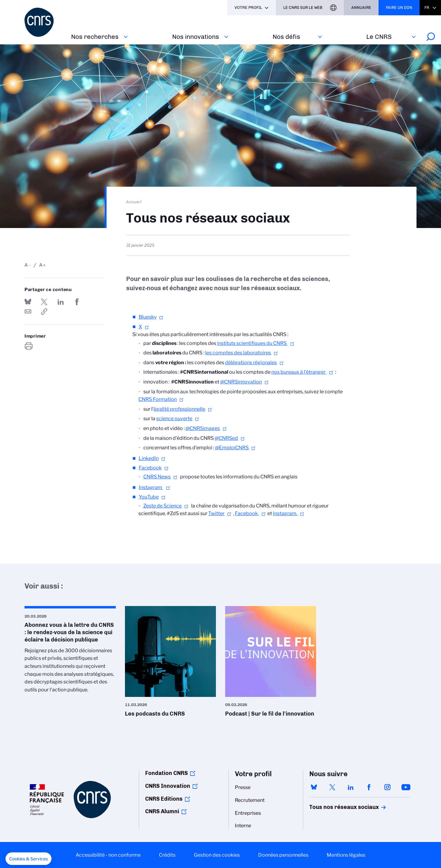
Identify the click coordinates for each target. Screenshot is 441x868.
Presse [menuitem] (243, 787)
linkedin (351, 787)
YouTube (149, 497)
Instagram (151, 487)
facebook (369, 787)
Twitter (216, 513)
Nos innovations (196, 37)
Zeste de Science (162, 506)
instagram (387, 787)
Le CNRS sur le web (303, 7)
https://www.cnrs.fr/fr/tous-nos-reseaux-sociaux (44, 312)
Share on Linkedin (61, 302)
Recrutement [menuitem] (250, 800)
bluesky (314, 787)
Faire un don (399, 7)
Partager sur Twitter (44, 302)
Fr (427, 7)
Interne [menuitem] (243, 826)
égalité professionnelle (179, 409)
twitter (332, 787)
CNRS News (157, 477)
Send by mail (28, 312)
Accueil (134, 202)
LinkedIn (149, 458)
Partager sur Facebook (77, 302)
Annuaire (361, 7)
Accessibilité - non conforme (108, 855)
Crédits (167, 855)
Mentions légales (346, 855)
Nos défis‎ (286, 37)
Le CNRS (379, 37)
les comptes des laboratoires (238, 353)
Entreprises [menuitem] (248, 813)
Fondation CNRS (166, 773)
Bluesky (148, 317)
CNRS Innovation (168, 786)
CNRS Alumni (162, 811)
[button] (28, 859)
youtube (406, 787)
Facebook (150, 468)
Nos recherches (95, 37)
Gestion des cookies (217, 855)
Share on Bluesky (28, 302)
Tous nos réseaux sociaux (334, 807)
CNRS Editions (164, 799)
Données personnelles (283, 855)
